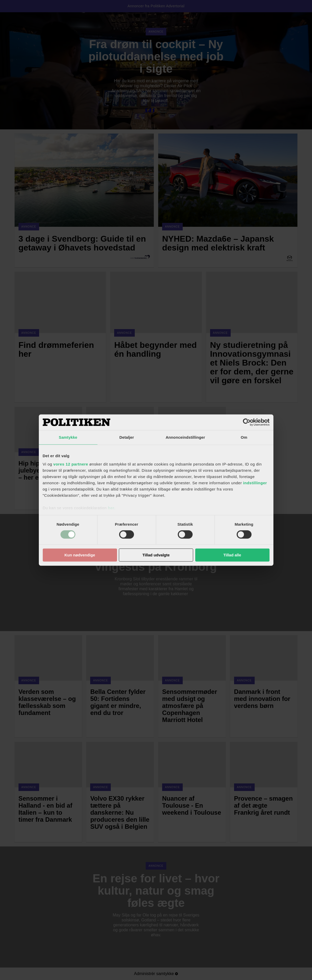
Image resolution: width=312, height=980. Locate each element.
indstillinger (255, 483)
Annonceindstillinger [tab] (185, 437)
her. (112, 508)
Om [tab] (244, 437)
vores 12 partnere (71, 464)
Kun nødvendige (80, 555)
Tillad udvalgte (156, 555)
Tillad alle (232, 555)
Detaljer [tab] (127, 437)
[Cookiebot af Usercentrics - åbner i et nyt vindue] (247, 422)
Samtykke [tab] (68, 437)
